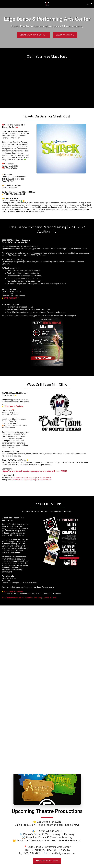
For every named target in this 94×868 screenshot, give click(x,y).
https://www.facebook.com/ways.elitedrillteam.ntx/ (31, 485)
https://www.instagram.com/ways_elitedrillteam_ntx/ (31, 487)
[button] (3, 4)
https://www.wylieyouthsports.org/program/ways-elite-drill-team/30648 (34, 479)
